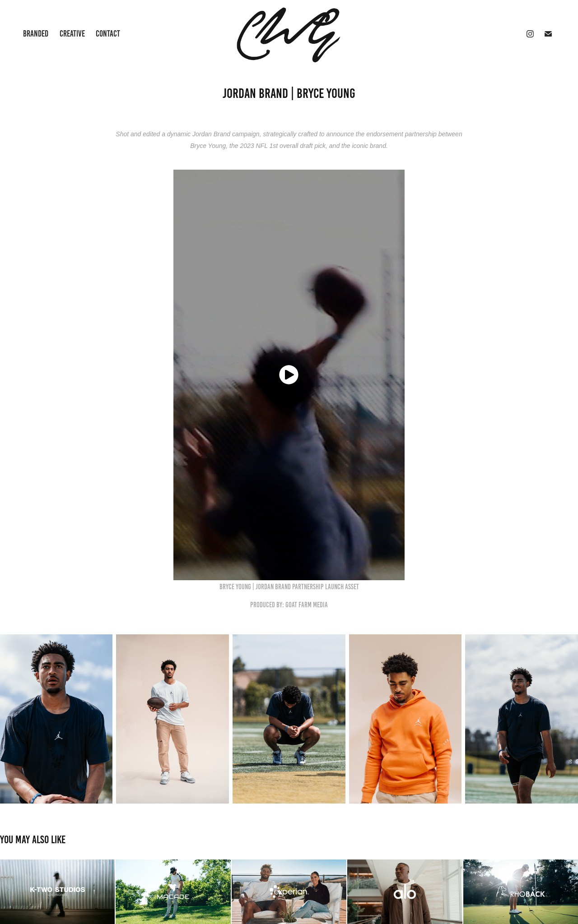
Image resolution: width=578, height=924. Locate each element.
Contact (108, 34)
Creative (72, 34)
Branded (36, 34)
